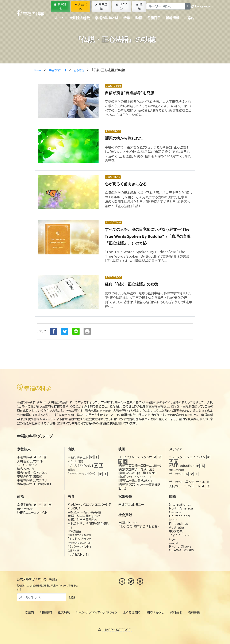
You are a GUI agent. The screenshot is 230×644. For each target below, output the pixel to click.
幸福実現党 (24, 505)
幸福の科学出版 (78, 457)
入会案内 (81, 6)
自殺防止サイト (128, 523)
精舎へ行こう (26, 469)
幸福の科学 (24, 457)
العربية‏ (173, 539)
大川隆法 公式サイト (30, 461)
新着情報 (172, 18)
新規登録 (101, 6)
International (180, 505)
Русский (179, 535)
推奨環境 (64, 612)
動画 (139, 18)
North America (181, 508)
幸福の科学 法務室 (29, 476)
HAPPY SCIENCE (117, 630)
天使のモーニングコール (185, 486)
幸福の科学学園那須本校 (84, 516)
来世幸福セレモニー (131, 505)
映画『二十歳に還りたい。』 (135, 481)
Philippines (179, 524)
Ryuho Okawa (180, 547)
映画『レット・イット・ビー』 (134, 477)
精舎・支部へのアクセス (32, 473)
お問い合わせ (155, 612)
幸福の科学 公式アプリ (32, 480)
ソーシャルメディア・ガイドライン (97, 612)
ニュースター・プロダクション (187, 457)
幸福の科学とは (107, 18)
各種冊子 (154, 18)
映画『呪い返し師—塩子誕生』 (137, 473)
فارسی (173, 543)
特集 (127, 18)
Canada (175, 512)
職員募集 (194, 612)
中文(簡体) (176, 531)
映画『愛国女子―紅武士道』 (136, 469)
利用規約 (46, 612)
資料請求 (60, 6)
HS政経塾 (74, 531)
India (173, 520)
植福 (139, 6)
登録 (72, 597)
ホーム (60, 18)
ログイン (122, 6)
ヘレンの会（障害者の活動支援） (139, 527)
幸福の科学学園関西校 (83, 520)
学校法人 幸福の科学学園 (85, 512)
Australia (176, 527)
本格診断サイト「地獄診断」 (34, 484)
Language (201, 6)
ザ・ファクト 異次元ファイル (187, 482)
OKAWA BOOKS (182, 550)
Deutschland (179, 516)
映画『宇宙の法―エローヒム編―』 (140, 465)
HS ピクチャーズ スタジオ (135, 457)
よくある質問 (132, 612)
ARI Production (182, 466)
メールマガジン (27, 465)
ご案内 (189, 18)
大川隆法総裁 (80, 18)
